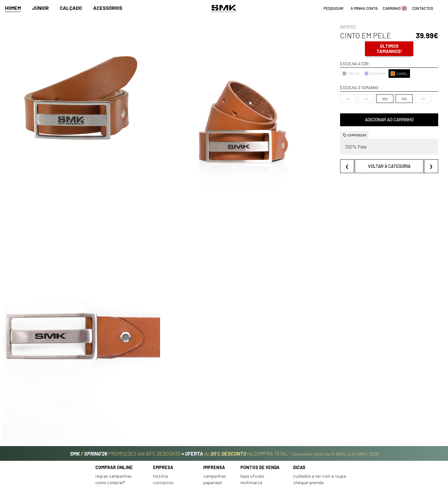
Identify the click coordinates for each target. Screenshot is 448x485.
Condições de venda (115, 451)
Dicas (299, 423)
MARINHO (339, 74)
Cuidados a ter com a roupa (320, 432)
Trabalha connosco (171, 451)
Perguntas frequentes (117, 445)
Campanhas (215, 432)
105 (368, 99)
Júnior (40, 8)
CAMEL (363, 74)
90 (312, 99)
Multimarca (251, 438)
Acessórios (108, 8)
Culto (158, 445)
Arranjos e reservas (312, 445)
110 (387, 99)
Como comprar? (110, 438)
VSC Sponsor (215, 445)
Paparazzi (213, 438)
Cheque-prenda (308, 438)
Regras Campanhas (113, 432)
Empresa (163, 423)
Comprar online (114, 423)
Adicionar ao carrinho (371, 120)
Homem (13, 8)
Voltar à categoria (371, 166)
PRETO (314, 74)
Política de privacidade (117, 458)
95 (330, 99)
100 (349, 99)
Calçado (71, 8)
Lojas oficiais (252, 432)
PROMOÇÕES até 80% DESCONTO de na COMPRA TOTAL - (224, 407)
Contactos (163, 438)
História (160, 432)
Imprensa (214, 423)
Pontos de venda (260, 423)
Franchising (251, 445)
